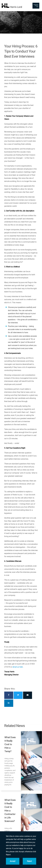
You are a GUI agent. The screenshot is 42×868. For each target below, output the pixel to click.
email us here (18, 667)
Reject (29, 861)
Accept (13, 861)
